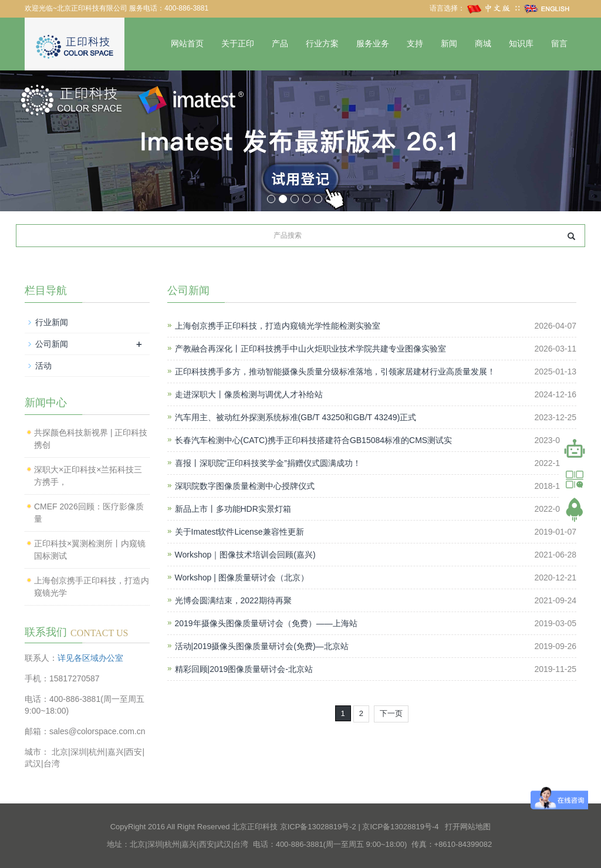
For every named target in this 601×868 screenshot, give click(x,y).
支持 (415, 44)
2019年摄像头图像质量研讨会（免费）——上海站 (266, 623)
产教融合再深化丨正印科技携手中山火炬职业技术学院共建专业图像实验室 (310, 349)
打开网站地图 (468, 827)
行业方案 (322, 44)
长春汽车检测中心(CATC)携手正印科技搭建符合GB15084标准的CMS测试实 (314, 440)
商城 (483, 44)
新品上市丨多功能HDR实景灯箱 (233, 509)
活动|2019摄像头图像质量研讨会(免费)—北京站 (262, 646)
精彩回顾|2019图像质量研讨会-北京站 (244, 669)
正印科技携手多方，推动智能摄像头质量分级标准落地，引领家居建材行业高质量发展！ (335, 371)
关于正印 (238, 44)
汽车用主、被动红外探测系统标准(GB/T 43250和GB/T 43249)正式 (296, 417)
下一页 (391, 713)
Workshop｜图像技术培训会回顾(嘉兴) (245, 555)
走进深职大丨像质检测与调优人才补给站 (249, 394)
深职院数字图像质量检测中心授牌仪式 (245, 486)
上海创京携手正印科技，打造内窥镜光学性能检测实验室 (278, 326)
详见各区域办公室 (90, 658)
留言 (559, 44)
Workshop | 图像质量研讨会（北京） (242, 577)
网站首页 (187, 44)
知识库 (521, 44)
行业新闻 (52, 322)
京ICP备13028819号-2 (318, 827)
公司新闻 (52, 344)
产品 (280, 44)
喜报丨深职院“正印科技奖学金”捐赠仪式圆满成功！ (268, 463)
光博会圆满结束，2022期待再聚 (233, 600)
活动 (43, 366)
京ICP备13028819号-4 (400, 827)
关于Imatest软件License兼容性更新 (239, 532)
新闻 (449, 44)
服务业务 (373, 44)
